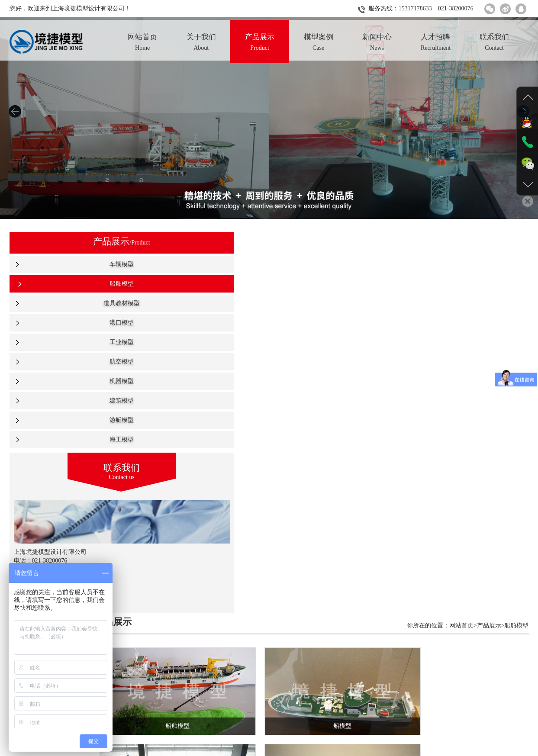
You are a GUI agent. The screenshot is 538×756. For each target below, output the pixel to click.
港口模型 (64, 323)
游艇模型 (64, 420)
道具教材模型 (64, 303)
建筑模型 (64, 401)
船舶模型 (64, 284)
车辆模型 (64, 264)
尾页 (325, 682)
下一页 (306, 682)
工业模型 (64, 342)
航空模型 (64, 362)
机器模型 (64, 381)
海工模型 (64, 439)
